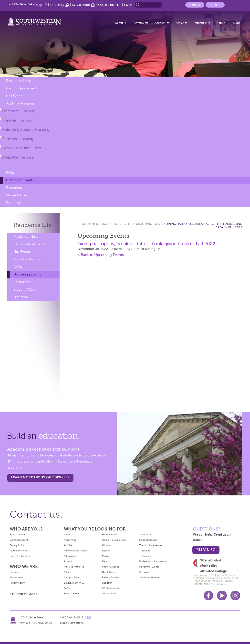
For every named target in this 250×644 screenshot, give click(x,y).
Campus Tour (72, 577)
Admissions (70, 556)
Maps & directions (72, 623)
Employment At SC (74, 583)
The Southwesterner (151, 545)
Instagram (235, 596)
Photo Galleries (110, 567)
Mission (106, 556)
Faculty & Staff (17, 545)
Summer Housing (18, 139)
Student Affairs (17, 195)
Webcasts (144, 572)
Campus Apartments (22, 88)
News (237, 23)
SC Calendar (81, 5)
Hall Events (15, 96)
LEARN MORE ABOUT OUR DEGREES (40, 477)
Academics (162, 23)
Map (39, 5)
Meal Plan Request (18, 157)
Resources (14, 188)
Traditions (145, 551)
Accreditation (17, 577)
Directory (57, 5)
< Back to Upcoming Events (101, 255)
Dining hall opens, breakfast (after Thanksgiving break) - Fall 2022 (146, 244)
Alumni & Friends (19, 551)
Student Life (202, 23)
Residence (33, 225)
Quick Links (107, 5)
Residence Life (123, 224)
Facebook (208, 596)
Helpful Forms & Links (114, 540)
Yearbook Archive (149, 577)
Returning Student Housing (26, 129)
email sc (206, 550)
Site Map (15, 572)
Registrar (107, 583)
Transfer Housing (17, 120)
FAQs (10, 173)
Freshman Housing (19, 111)
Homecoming (110, 535)
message (89, 617)
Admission (141, 23)
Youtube (222, 596)
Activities (69, 545)
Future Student (18, 535)
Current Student (19, 540)
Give (215, 5)
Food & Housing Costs (22, 148)
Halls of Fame (71, 593)
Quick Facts (108, 572)
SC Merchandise (111, 588)
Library (106, 551)
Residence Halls (18, 81)
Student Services (96, 224)
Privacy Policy (17, 583)
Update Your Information (153, 561)
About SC (121, 23)
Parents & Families (20, 556)
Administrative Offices (76, 551)
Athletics (182, 23)
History (106, 545)
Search (128, 5)
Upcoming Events (20, 180)
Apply (195, 5)
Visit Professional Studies (23, 594)
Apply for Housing (20, 103)
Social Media (109, 593)
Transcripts (145, 556)
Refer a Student (111, 577)
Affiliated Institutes (74, 567)
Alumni (222, 23)
